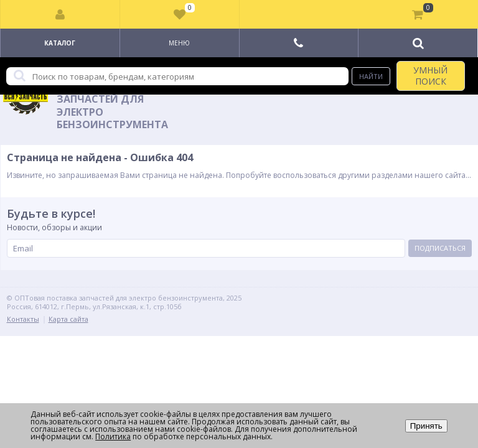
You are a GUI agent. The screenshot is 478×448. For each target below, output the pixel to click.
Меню (179, 43)
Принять (426, 426)
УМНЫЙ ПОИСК (430, 76)
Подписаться (440, 248)
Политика (113, 436)
